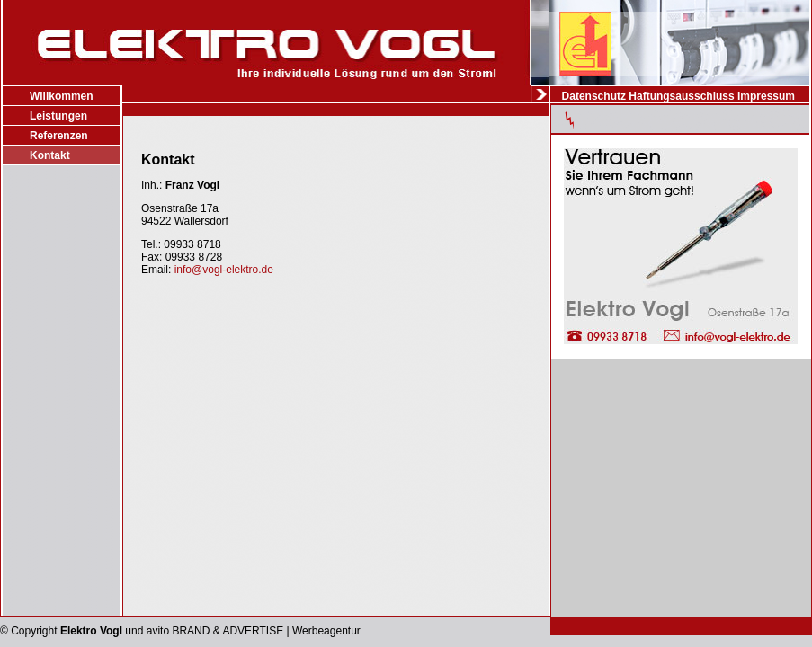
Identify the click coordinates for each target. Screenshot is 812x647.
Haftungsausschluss (681, 96)
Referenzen (59, 136)
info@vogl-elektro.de (224, 270)
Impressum (766, 96)
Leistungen (58, 116)
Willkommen (62, 96)
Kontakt (50, 155)
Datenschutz (594, 96)
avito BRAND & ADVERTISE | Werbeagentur (254, 631)
